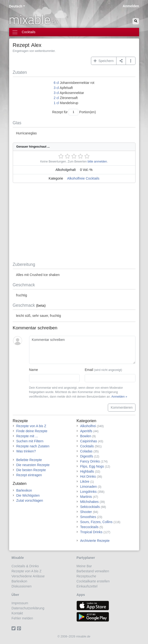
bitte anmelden (97, 162)
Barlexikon (24, 490)
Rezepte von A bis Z (31, 426)
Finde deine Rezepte (32, 431)
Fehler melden (22, 618)
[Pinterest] (20, 628)
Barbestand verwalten (93, 571)
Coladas (86, 451)
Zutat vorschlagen (30, 500)
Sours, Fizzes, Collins (96, 522)
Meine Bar (84, 566)
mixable (33, 19)
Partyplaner (86, 558)
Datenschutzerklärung (28, 608)
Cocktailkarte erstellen (93, 581)
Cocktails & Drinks (25, 566)
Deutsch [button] (16, 6)
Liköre (85, 481)
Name (34, 370)
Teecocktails (89, 527)
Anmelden (131, 6)
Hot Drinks (88, 476)
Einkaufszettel (87, 586)
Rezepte (20, 421)
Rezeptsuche (86, 576)
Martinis (86, 497)
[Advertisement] (74, 223)
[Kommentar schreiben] (82, 350)
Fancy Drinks (90, 461)
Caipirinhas (89, 441)
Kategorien (86, 421)
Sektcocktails (90, 507)
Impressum (20, 603)
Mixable (18, 558)
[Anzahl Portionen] (73, 112)
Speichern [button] (104, 61)
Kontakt (17, 613)
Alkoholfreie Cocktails (83, 178)
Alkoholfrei (88, 426)
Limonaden (88, 487)
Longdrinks (88, 492)
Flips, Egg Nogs (92, 466)
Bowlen (86, 436)
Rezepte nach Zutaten (33, 446)
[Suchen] (136, 21)
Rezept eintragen (29, 475)
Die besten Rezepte (31, 470)
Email (103, 370)
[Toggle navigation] (74, 32)
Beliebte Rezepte (29, 460)
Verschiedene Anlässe (28, 576)
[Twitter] (14, 628)
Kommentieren (122, 407)
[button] (131, 61)
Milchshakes (89, 502)
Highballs (87, 471)
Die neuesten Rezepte (33, 465)
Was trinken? (26, 451)
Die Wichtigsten (28, 495)
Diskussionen (22, 586)
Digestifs (87, 456)
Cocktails (87, 446)
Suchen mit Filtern (30, 441)
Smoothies (88, 517)
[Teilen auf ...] (121, 61)
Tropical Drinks (91, 532)
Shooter (86, 512)
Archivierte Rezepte (95, 541)
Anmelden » (119, 397)
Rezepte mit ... (27, 436)
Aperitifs (86, 431)
